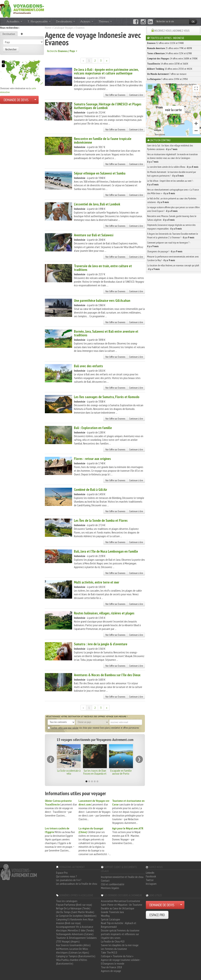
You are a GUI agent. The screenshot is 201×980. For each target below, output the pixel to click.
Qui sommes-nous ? (66, 876)
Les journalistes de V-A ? (69, 880)
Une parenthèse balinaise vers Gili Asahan (102, 300)
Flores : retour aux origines (92, 459)
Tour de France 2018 (111, 967)
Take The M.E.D (109, 952)
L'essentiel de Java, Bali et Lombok (97, 204)
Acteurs (87, 21)
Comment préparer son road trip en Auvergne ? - (169, 244)
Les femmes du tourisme (114, 949)
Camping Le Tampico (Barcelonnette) (76, 956)
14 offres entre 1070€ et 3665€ (168, 64)
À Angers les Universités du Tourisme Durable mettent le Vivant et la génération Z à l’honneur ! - (172, 236)
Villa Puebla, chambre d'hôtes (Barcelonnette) (72, 962)
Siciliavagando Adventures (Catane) (75, 934)
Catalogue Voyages (63, 28)
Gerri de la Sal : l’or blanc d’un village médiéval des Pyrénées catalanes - (170, 147)
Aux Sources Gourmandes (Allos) (73, 945)
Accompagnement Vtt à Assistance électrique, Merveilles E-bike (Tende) (75, 929)
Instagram (151, 884)
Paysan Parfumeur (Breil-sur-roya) (74, 905)
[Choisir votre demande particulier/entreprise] (35, 100)
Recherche (62, 51)
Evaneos (80, 28)
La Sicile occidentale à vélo (69, 772)
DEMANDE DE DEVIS (16, 100)
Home (48, 28)
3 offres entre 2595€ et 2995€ (167, 79)
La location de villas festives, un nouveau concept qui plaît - (173, 267)
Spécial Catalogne (111, 919)
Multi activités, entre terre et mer (97, 582)
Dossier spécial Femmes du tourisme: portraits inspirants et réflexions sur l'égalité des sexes (120, 934)
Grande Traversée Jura (112, 912)
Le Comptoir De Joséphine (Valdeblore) (76, 916)
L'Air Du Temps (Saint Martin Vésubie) (75, 912)
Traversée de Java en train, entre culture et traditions (103, 268)
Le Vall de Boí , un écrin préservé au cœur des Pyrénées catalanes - (172, 200)
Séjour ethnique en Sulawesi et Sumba (100, 173)
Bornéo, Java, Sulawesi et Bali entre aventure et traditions (106, 333)
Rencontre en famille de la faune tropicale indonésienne (103, 140)
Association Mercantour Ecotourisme (121, 901)
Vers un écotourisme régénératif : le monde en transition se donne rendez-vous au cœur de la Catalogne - (172, 158)
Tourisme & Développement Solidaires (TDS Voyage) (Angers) (76, 940)
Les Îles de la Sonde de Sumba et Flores (101, 520)
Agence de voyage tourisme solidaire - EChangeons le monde (121, 962)
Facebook (151, 876)
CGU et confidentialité (113, 884)
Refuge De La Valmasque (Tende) (73, 908)
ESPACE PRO (157, 915)
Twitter (150, 880)
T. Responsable (39, 21)
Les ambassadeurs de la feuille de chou (77, 884)
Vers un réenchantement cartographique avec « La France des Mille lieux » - (173, 191)
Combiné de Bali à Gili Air (90, 490)
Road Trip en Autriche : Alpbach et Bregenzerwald (119, 925)
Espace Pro (62, 873)
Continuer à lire (136, 95)
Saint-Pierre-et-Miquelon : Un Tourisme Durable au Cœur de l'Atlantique (122, 906)
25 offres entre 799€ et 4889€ (170, 48)
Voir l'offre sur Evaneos (115, 95)
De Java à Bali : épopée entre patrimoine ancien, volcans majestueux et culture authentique (106, 71)
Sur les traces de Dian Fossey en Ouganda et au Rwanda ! (95, 773)
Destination (9, 34)
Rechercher (11, 49)
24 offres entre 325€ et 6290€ (169, 53)
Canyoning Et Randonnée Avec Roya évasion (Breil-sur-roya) (75, 921)
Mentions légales (110, 888)
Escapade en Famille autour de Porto (121, 772)
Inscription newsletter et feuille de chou (122, 877)
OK (193, 22)
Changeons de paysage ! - (165, 251)
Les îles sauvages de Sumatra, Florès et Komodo (107, 397)
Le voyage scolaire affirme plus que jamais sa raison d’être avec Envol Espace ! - (173, 209)
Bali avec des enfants (88, 366)
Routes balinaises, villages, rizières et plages (104, 613)
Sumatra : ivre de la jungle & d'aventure (101, 644)
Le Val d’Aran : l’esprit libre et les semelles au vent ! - (170, 183)
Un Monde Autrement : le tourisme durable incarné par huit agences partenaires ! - (172, 174)
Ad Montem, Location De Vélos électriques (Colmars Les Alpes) (73, 951)
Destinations (66, 21)
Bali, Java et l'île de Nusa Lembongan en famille (106, 551)
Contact (105, 881)
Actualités (14, 21)
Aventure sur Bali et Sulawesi (94, 235)
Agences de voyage (111, 971)
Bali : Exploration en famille (93, 428)
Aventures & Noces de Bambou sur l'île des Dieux (107, 675)
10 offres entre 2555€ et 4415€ (170, 69)
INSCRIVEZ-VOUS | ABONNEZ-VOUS (172, 31)
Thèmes (105, 21)
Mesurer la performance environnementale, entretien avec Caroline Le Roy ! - (173, 258)
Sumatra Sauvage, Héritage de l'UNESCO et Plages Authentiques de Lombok (108, 106)
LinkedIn (150, 873)
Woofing (105, 916)
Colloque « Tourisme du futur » (117, 956)
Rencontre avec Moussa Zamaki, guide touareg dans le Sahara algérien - (172, 218)
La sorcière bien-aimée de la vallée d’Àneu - (173, 167)
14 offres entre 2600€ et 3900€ (172, 58)
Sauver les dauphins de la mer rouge (120, 945)
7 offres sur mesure (167, 74)
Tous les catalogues (67, 901)
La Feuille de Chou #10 (113, 941)
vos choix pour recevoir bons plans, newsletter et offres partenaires (93, 728)
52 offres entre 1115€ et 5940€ (165, 43)
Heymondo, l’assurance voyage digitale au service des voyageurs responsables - (171, 227)
